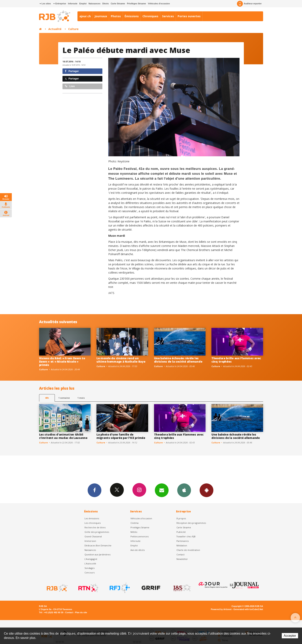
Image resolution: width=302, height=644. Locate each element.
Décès (106, 4)
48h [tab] (47, 398)
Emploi (83, 4)
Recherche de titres (95, 527)
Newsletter (182, 559)
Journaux (101, 16)
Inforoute (73, 4)
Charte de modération (188, 550)
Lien (70, 86)
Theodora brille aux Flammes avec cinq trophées (236, 360)
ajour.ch (85, 16)
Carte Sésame (118, 4)
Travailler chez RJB (186, 536)
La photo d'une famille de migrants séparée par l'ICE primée (121, 436)
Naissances (94, 4)
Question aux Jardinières (97, 554)
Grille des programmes (97, 532)
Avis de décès (138, 550)
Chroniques (150, 16)
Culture (73, 29)
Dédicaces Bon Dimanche (98, 545)
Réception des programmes (191, 523)
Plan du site (81, 612)
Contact (180, 554)
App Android (207, 490)
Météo (134, 532)
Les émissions (92, 518)
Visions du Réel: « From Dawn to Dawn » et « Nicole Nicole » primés (62, 362)
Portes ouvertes (189, 16)
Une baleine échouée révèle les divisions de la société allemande (178, 360)
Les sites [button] (45, 4)
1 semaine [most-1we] (64, 398)
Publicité (181, 532)
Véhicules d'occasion (159, 4)
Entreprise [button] (60, 4)
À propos (181, 518)
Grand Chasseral (93, 536)
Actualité (55, 29)
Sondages (89, 568)
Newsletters (162, 490)
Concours (89, 573)
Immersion (90, 541)
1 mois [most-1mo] (81, 398)
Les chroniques (93, 523)
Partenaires (183, 541)
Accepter (290, 636)
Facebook (95, 490)
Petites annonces (140, 536)
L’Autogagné (91, 559)
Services (168, 16)
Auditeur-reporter (249, 4)
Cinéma (134, 523)
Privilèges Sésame (136, 4)
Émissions (132, 16)
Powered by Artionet (221, 609)
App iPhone (184, 490)
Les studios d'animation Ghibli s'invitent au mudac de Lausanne (63, 436)
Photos (116, 16)
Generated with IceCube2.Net (248, 609)
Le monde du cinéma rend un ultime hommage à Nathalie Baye (121, 360)
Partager (72, 71)
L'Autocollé (90, 563)
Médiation (182, 545)
